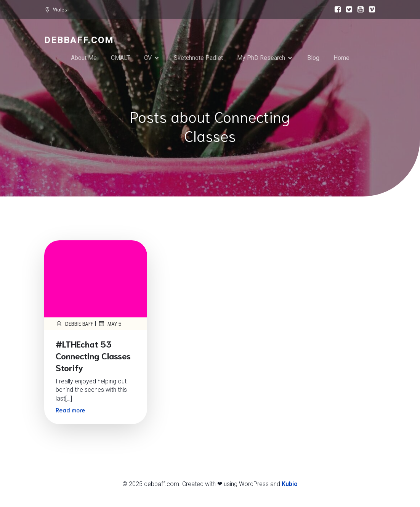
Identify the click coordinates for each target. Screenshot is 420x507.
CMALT (120, 58)
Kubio (290, 484)
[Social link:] (336, 10)
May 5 (110, 324)
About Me (84, 58)
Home (341, 58)
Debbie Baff (74, 324)
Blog (313, 58)
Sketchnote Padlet (198, 58)
